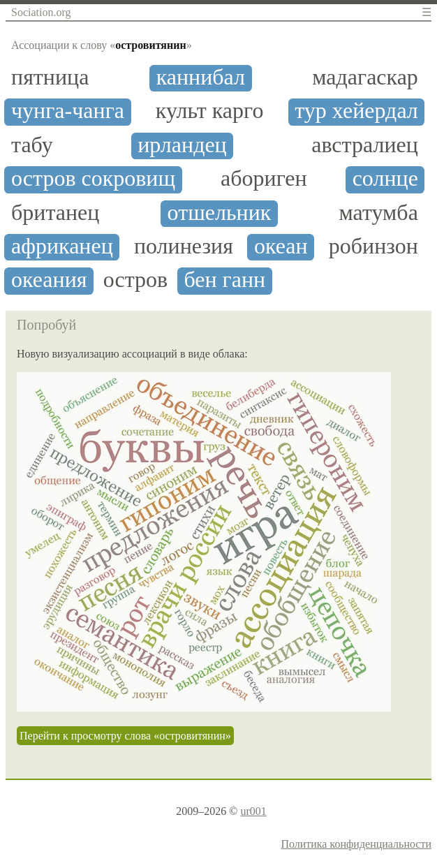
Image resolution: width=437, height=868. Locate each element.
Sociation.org (41, 12)
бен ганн (224, 280)
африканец (62, 246)
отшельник (220, 213)
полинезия (184, 246)
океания (49, 280)
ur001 (253, 811)
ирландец (182, 145)
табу (32, 145)
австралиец (365, 145)
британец (55, 213)
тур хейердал (356, 111)
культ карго (210, 111)
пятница (50, 77)
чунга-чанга (68, 111)
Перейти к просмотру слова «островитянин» (125, 736)
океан (281, 246)
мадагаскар (365, 77)
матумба (379, 213)
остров (135, 280)
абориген (264, 178)
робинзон (373, 246)
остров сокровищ (93, 178)
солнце (385, 178)
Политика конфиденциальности (356, 844)
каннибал (201, 77)
